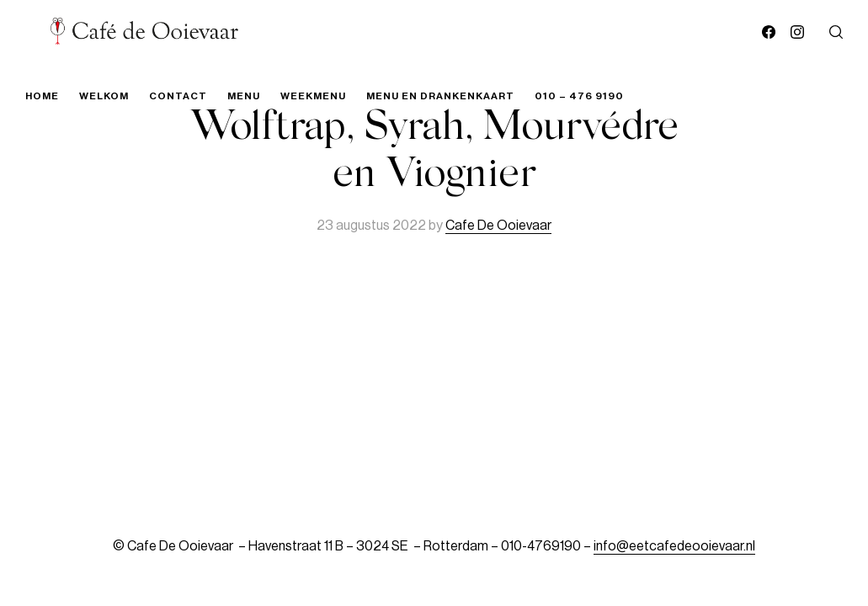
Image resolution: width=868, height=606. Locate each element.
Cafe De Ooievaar (498, 226)
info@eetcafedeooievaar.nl (674, 546)
